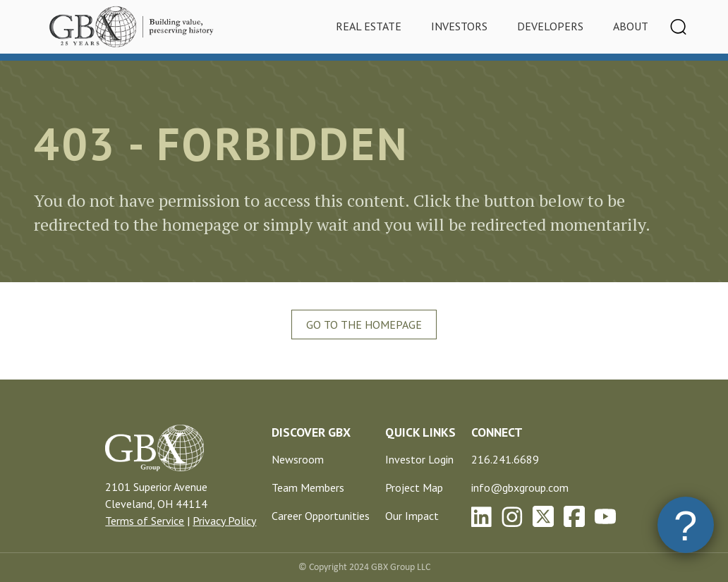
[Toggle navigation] (679, 27)
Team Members (308, 487)
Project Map (414, 487)
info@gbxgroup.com (520, 487)
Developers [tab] (550, 26)
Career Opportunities (321, 516)
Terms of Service (145, 521)
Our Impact (412, 516)
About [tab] (631, 26)
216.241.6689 (505, 459)
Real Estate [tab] (369, 26)
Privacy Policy (224, 521)
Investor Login (419, 459)
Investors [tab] (459, 26)
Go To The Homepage (364, 325)
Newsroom (298, 459)
